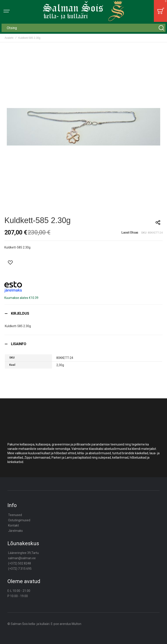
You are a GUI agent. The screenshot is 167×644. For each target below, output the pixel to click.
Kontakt (13, 525)
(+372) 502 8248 (20, 563)
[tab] (83, 313)
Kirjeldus (20, 313)
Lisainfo (19, 344)
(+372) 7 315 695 (20, 569)
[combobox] (83, 28)
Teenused (15, 515)
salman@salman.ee (22, 558)
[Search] (161, 28)
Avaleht (9, 38)
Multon (76, 624)
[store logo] (84, 11)
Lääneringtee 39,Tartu (23, 553)
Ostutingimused (19, 520)
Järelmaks (15, 531)
